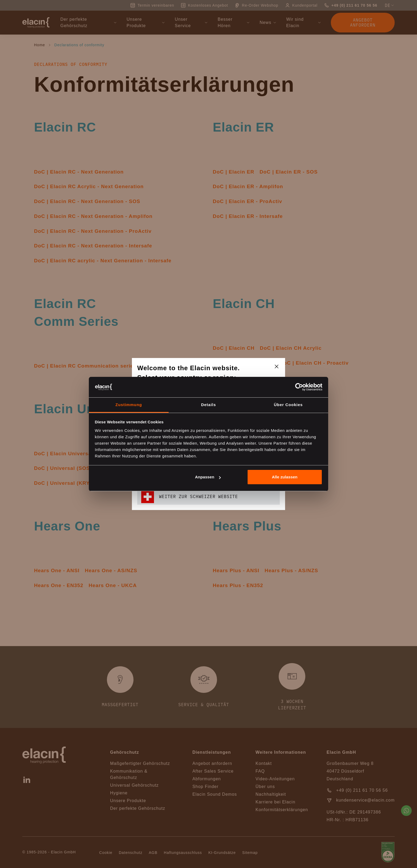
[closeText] (277, 366)
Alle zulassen (285, 477)
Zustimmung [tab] (129, 405)
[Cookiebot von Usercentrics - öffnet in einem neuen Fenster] (299, 387)
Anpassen (208, 477)
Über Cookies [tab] (288, 405)
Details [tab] (208, 405)
